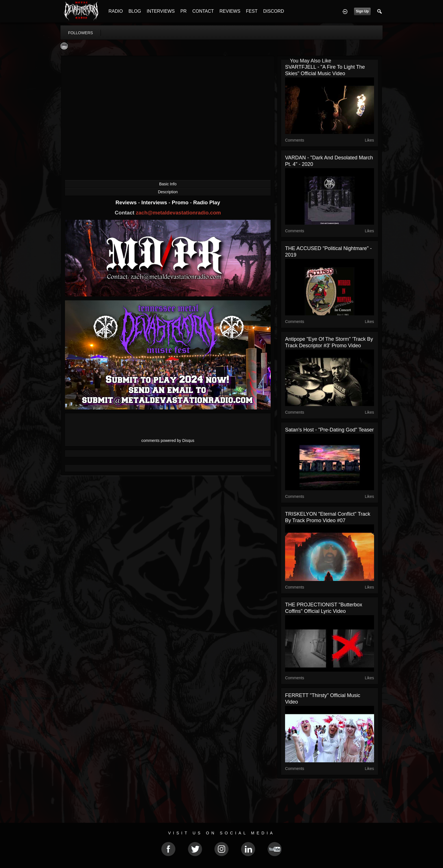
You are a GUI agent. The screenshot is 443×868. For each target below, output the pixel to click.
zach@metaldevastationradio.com (178, 213)
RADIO (116, 11)
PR (183, 11)
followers (81, 33)
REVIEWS (230, 11)
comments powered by (168, 440)
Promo (181, 202)
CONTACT (203, 11)
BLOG (135, 11)
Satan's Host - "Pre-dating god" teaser (329, 430)
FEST (252, 11)
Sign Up (362, 11)
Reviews (127, 202)
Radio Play (207, 202)
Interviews (155, 202)
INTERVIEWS (161, 11)
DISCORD (273, 11)
